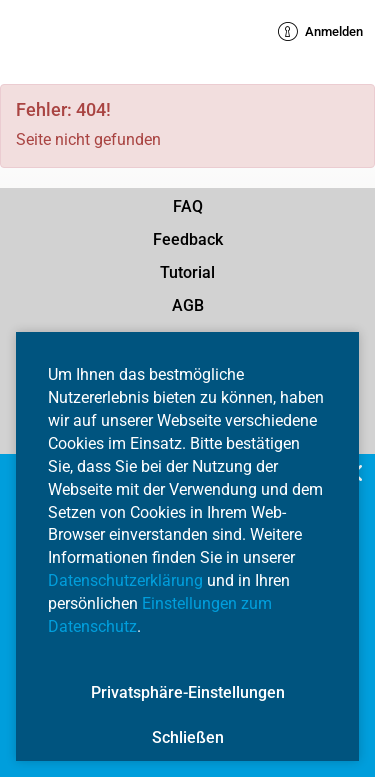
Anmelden (320, 32)
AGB (188, 305)
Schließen (188, 737)
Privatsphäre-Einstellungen (188, 692)
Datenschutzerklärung (125, 580)
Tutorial (187, 272)
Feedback (188, 239)
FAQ (188, 206)
